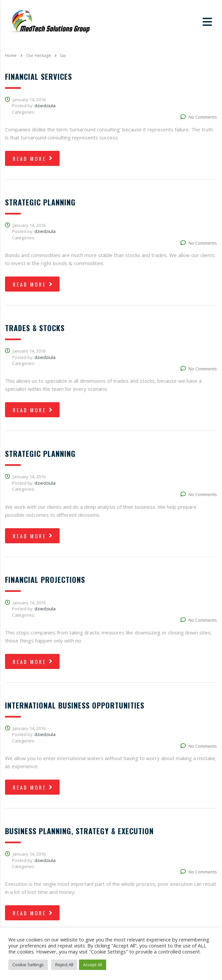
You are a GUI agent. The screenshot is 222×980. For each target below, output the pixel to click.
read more (33, 159)
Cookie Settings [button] (28, 965)
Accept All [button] (93, 965)
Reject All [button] (64, 965)
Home (11, 55)
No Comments (199, 117)
